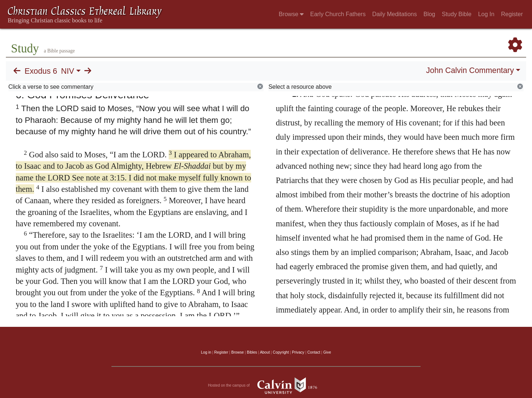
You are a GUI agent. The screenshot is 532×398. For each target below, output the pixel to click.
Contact (314, 352)
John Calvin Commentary (470, 70)
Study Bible (457, 14)
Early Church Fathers (338, 14)
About (265, 352)
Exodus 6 (41, 71)
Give (327, 352)
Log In (486, 14)
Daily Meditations (395, 14)
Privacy (298, 352)
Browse (291, 14)
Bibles (252, 352)
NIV (68, 71)
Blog (429, 14)
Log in (206, 352)
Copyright (281, 352)
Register (512, 14)
